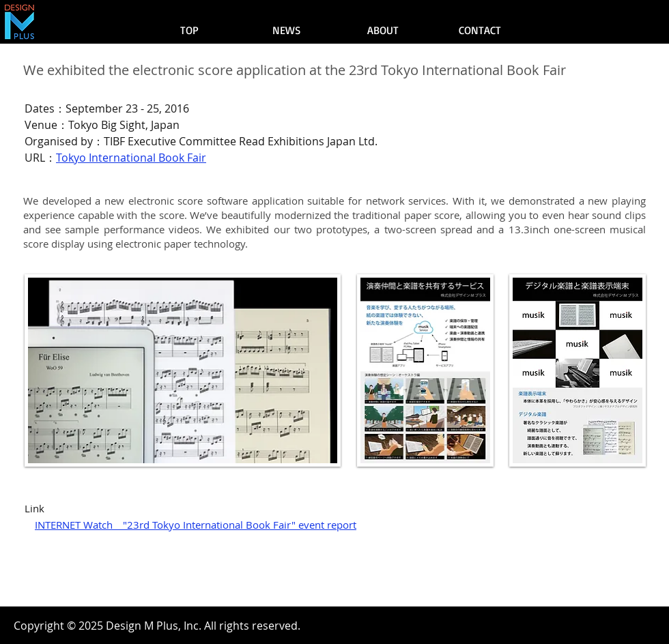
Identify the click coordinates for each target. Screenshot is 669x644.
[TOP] (189, 30)
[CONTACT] (480, 30)
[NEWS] (286, 30)
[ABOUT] (383, 30)
